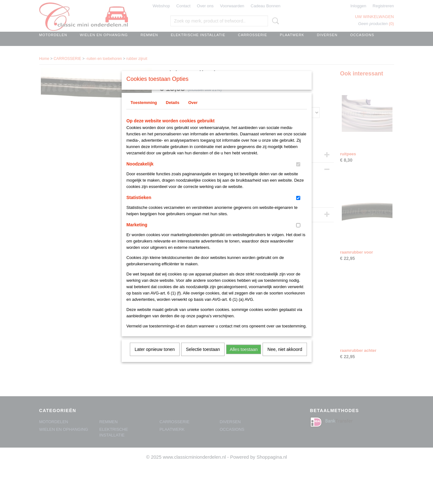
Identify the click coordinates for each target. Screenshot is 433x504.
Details (173, 111)
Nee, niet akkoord (285, 358)
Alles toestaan (244, 358)
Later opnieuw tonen (155, 358)
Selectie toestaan (203, 358)
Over (193, 111)
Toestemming (144, 111)
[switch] (298, 173)
